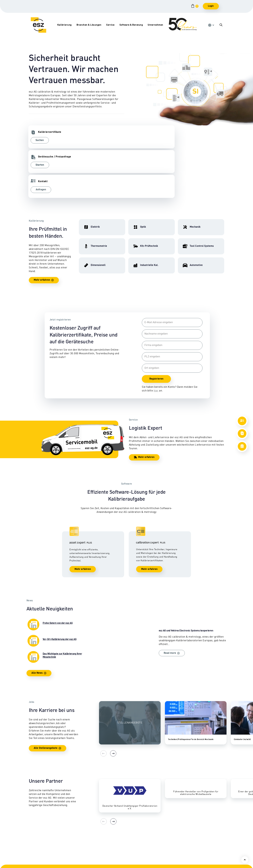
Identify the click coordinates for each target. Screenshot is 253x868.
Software (154, 852)
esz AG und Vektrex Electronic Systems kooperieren (168, 595)
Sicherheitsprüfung (119, 852)
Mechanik (34, 849)
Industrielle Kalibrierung (82, 852)
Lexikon (113, 863)
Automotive (75, 860)
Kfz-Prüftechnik (77, 841)
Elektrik (33, 841)
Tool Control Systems (80, 856)
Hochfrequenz (36, 845)
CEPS (152, 845)
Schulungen (155, 841)
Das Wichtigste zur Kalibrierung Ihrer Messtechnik (58, 609)
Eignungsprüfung (78, 849)
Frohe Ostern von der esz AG (58, 577)
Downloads (115, 860)
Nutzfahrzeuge (77, 845)
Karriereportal (197, 856)
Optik (32, 856)
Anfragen (140, 140)
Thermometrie (37, 860)
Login (211, 6)
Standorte (194, 845)
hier (155, 342)
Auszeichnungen (198, 860)
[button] (211, 25)
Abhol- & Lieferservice (121, 849)
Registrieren (156, 330)
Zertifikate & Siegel (119, 856)
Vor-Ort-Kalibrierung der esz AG (58, 593)
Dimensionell (36, 852)
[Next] (110, 706)
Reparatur (114, 841)
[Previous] (102, 706)
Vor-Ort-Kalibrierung (120, 845)
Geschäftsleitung (198, 849)
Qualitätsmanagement (201, 863)
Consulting (155, 849)
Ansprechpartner (198, 841)
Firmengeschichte (199, 852)
